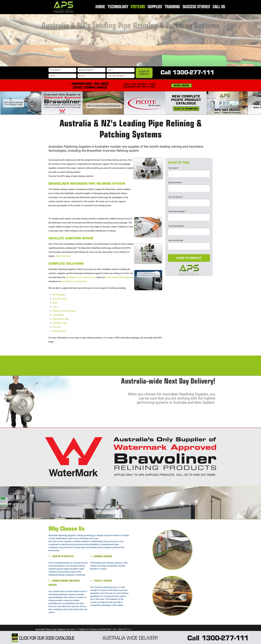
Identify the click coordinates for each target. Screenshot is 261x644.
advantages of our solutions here (81, 277)
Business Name (86, 70)
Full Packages (59, 295)
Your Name (55, 70)
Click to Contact (144, 73)
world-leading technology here (119, 277)
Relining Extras (59, 331)
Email (82, 76)
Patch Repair (58, 315)
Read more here (63, 256)
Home (100, 7)
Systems (138, 7)
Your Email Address (176, 226)
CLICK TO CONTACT (189, 258)
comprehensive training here (74, 281)
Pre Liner (57, 327)
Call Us (219, 7)
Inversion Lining (60, 299)
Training (172, 7)
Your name (174, 168)
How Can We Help (116, 76)
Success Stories (196, 7)
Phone (53, 76)
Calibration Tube (60, 323)
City (110, 70)
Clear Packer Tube (61, 319)
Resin (55, 303)
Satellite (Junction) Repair (64, 311)
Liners (55, 307)
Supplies (154, 7)
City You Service (176, 197)
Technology (118, 7)
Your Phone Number (177, 211)
